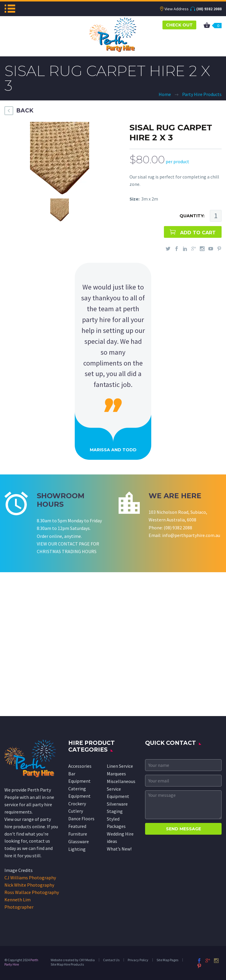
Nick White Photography (29, 885)
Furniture (78, 834)
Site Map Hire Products (67, 964)
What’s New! (119, 849)
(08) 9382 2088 (209, 9)
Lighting (77, 849)
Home (165, 94)
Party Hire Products (202, 94)
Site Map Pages (167, 960)
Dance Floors (81, 819)
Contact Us (111, 960)
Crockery (77, 804)
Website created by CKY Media (73, 960)
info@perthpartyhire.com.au (191, 535)
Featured (77, 826)
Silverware (117, 804)
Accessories (80, 766)
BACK (25, 111)
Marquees (116, 774)
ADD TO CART (198, 233)
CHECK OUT (179, 25)
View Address (177, 9)
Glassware (79, 841)
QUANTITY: (192, 216)
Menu (10, 9)
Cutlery (76, 811)
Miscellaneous (121, 781)
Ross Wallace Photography (32, 892)
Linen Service (120, 766)
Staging (115, 811)
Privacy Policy (138, 960)
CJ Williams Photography (30, 878)
